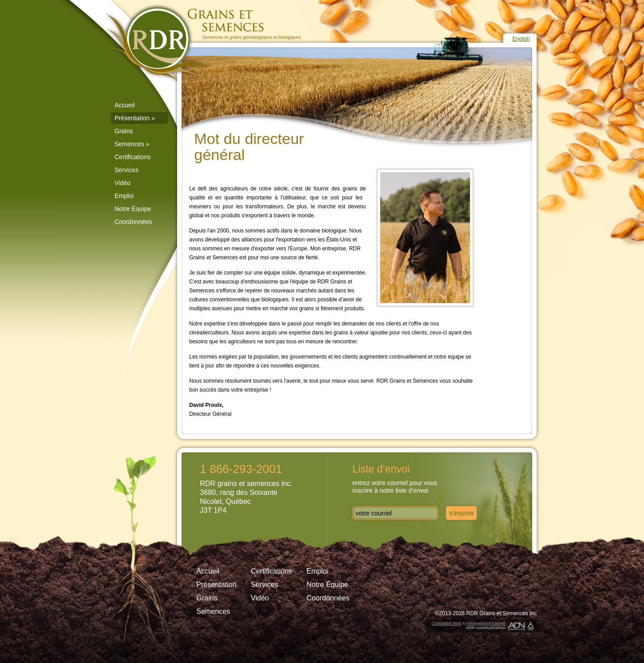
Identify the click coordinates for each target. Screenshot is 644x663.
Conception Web (446, 623)
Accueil (125, 105)
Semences (132, 144)
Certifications (133, 157)
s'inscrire (462, 513)
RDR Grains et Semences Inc (502, 613)
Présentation (135, 118)
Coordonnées (133, 222)
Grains (124, 131)
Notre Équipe (133, 209)
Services (127, 170)
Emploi (124, 196)
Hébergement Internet (486, 623)
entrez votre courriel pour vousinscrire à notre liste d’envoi (395, 487)
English (521, 39)
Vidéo (123, 183)
